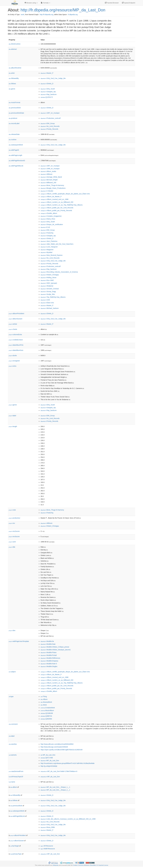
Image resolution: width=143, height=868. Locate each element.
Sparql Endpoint (129, 3)
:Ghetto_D (47, 84)
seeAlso (13, 744)
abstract (13, 49)
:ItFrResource (47, 846)
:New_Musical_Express (52, 255)
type (11, 697)
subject (12, 672)
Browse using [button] (31, 3)
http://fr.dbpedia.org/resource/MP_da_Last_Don (63, 10)
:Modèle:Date (48, 644)
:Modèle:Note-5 (49, 664)
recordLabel (14, 123)
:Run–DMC (47, 280)
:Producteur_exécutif (51, 118)
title (12, 547)
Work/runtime (15, 44)
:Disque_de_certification (52, 224)
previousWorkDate (16, 113)
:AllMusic (46, 174)
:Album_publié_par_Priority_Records (56, 210)
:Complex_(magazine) (51, 216)
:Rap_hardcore (49, 94)
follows (12, 84)
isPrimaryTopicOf (16, 777)
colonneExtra (15, 335)
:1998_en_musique (50, 169)
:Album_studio (48, 171)
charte (13, 329)
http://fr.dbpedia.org (47, 15)
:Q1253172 (47, 97)
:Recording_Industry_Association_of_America (59, 272)
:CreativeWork (48, 708)
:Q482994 (46, 719)
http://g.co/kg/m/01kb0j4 (49, 766)
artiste (13, 324)
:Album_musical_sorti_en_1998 (54, 199)
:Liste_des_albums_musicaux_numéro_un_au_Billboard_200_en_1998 (68, 819)
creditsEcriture (16, 340)
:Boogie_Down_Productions (53, 188)
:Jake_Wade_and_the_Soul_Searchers (57, 244)
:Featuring (47, 233)
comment (13, 724)
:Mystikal (46, 252)
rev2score (14, 531)
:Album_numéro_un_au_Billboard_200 (57, 202)
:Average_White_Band (51, 177)
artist (12, 73)
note (12, 510)
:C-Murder (47, 191)
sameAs (13, 755)
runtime (13, 140)
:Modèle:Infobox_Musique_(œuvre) (56, 650)
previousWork (15, 108)
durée (13, 356)
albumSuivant (15, 319)
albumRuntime (15, 68)
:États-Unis (47, 303)
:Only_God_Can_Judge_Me (53, 78)
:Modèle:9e (47, 641)
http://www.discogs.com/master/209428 (54, 747)
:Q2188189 (47, 713)
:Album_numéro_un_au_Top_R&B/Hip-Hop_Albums (62, 205)
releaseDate (14, 134)
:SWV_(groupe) (49, 283)
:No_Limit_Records (50, 126)
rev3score (14, 537)
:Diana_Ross (48, 219)
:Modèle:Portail (49, 655)
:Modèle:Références (50, 658)
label (12, 416)
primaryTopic (16, 854)
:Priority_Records (49, 129)
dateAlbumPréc (16, 345)
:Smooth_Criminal (50, 289)
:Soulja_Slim (48, 294)
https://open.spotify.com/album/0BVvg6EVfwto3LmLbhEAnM (62, 750)
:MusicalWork (46, 702)
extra (12, 366)
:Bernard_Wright (49, 180)
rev (12, 523)
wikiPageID (14, 150)
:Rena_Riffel (48, 827)
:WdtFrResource (48, 849)
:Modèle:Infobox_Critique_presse (55, 647)
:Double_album (49, 213)
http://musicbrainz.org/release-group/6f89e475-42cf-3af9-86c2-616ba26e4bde (68, 763)
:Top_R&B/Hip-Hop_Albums (53, 297)
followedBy (14, 78)
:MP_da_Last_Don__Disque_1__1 (55, 787)
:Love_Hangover (49, 247)
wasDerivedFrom (16, 771)
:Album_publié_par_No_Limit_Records (57, 208)
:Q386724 (46, 716)
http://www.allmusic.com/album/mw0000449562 (57, 744)
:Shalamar (47, 286)
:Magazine (47, 250)
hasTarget (15, 846)
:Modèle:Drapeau (49, 661)
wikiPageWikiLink (16, 166)
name (12, 782)
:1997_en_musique (50, 113)
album (14, 787)
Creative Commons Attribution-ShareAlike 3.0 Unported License (90, 865)
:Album (44, 699)
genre (12, 89)
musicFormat (14, 102)
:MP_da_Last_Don (48, 755)
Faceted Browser (112, 3)
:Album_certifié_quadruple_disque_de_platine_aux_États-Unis (65, 194)
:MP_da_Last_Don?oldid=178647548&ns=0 (59, 771)
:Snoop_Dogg (48, 291)
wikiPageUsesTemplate (19, 641)
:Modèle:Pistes (48, 652)
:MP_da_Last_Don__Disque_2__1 (55, 790)
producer (13, 118)
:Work (44, 705)
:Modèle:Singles (49, 666)
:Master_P (47, 73)
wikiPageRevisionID (17, 161)
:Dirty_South (48, 89)
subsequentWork (16, 145)
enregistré (14, 361)
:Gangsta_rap (48, 92)
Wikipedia (56, 865)
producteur (14, 518)
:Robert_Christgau (50, 275)
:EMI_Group (48, 123)
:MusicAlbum (47, 710)
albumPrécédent (16, 314)
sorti (12, 542)
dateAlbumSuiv (16, 350)
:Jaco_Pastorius (49, 241)
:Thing (44, 697)
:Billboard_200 (48, 183)
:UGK (45, 300)
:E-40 (45, 227)
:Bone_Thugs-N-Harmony (52, 185)
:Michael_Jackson (50, 308)
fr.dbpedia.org (73, 15)
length (13, 426)
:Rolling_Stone (48, 278)
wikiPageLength (15, 155)
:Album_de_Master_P (51, 197)
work (23, 15)
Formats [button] (46, 3)
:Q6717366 (47, 758)
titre (12, 630)
